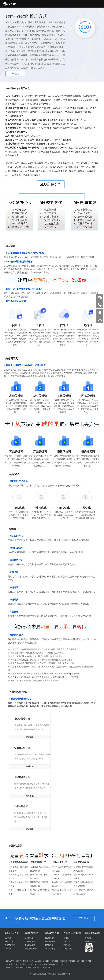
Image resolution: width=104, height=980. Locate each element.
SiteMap (52, 964)
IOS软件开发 (50, 938)
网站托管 (8, 949)
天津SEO (72, 961)
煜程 (32, 961)
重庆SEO (89, 961)
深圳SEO (43, 964)
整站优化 (8, 938)
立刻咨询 (83, 918)
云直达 (19, 961)
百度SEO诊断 (10, 945)
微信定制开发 (90, 938)
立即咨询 (15, 74)
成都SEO (46, 961)
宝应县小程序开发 (92, 933)
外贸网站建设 (30, 945)
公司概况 (67, 938)
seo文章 (38, 961)
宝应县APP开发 (52, 933)
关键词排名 (68, 949)
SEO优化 (67, 942)
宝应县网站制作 (32, 933)
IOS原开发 (49, 945)
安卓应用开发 (50, 942)
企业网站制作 (30, 938)
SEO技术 (60, 964)
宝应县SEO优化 (12, 933)
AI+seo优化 (9, 942)
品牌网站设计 (30, 942)
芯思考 (25, 961)
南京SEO (63, 961)
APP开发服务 (50, 949)
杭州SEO (55, 961)
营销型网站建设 (31, 949)
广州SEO (35, 964)
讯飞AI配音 (10, 961)
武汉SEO (81, 961)
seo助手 (9, 964)
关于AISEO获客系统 (72, 933)
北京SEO (17, 964)
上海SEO (26, 964)
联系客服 (30, 737)
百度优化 (67, 945)
